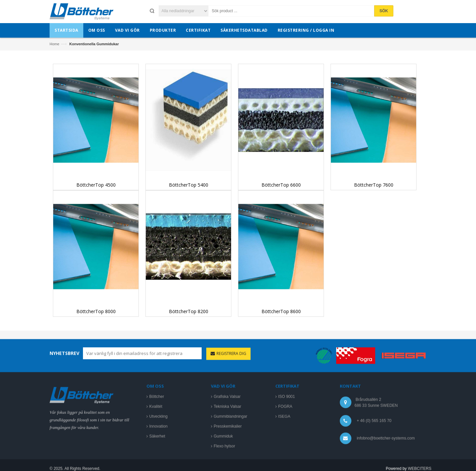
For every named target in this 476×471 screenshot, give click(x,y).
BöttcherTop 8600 (281, 311)
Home (54, 44)
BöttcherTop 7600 (374, 185)
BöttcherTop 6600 (281, 185)
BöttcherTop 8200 (189, 311)
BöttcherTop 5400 (189, 185)
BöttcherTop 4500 (96, 185)
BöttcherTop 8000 (96, 311)
